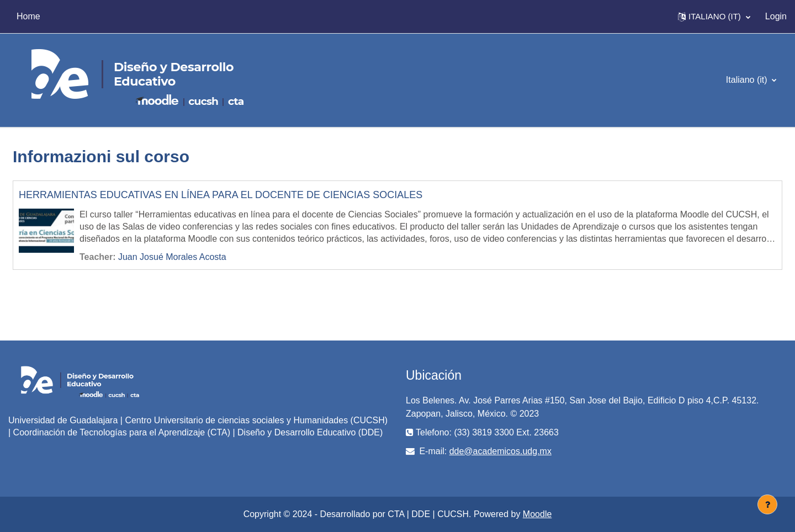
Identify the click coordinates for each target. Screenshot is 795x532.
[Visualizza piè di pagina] (767, 504)
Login (776, 16)
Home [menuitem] (28, 16)
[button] (714, 17)
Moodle (537, 514)
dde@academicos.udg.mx (500, 451)
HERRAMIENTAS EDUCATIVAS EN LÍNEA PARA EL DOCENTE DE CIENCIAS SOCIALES (221, 195)
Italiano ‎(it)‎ (748, 80)
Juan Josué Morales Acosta (172, 257)
